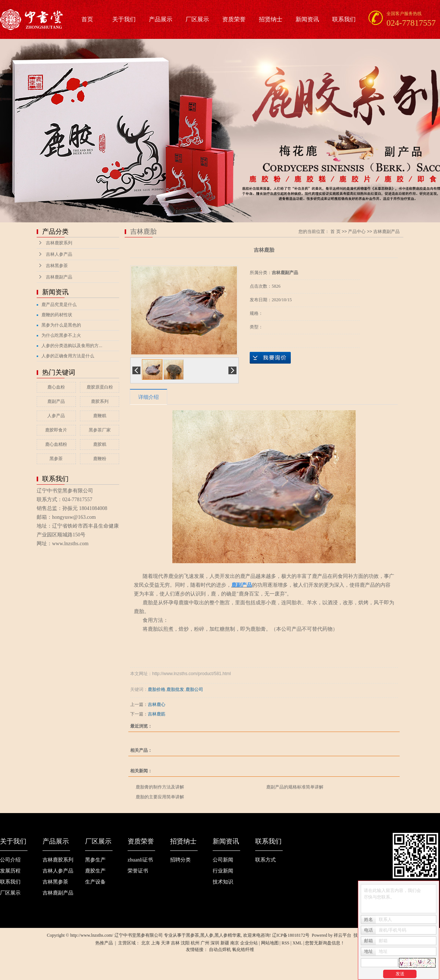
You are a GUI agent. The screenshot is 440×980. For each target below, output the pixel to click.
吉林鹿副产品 (59, 277)
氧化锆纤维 (243, 950)
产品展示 (161, 19)
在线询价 (270, 358)
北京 (146, 943)
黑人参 (207, 935)
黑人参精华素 (228, 935)
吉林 (175, 943)
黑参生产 (95, 860)
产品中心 (357, 232)
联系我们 (344, 19)
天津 (165, 943)
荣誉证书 (138, 871)
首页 (87, 19)
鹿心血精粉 (56, 444)
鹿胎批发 (175, 689)
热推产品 (104, 943)
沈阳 (185, 943)
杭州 (195, 943)
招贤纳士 (271, 19)
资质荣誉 (234, 19)
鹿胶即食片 (56, 430)
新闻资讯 (307, 19)
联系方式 (265, 860)
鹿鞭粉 (100, 459)
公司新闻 (223, 860)
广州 (205, 943)
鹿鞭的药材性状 (57, 315)
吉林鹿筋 (157, 714)
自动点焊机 (220, 950)
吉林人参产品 (59, 254)
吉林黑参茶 (57, 266)
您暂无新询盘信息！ (325, 943)
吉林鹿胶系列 (59, 243)
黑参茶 (56, 459)
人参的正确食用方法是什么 (68, 356)
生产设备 (95, 882)
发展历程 (10, 871)
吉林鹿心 (157, 704)
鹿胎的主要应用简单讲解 (160, 797)
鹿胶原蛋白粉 (100, 387)
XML (297, 943)
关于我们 (124, 19)
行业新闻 (223, 871)
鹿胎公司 (194, 689)
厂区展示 (197, 19)
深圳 (215, 943)
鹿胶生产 (95, 871)
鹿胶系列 (100, 401)
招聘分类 (180, 860)
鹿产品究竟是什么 (59, 305)
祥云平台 (342, 935)
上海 (155, 943)
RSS (285, 943)
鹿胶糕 (100, 444)
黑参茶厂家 (100, 430)
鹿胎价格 (157, 689)
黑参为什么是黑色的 (61, 325)
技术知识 (223, 882)
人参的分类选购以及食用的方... (72, 346)
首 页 (335, 232)
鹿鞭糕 (100, 416)
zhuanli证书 (140, 860)
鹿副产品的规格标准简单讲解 (295, 787)
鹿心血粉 (56, 387)
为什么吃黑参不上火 (61, 335)
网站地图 (270, 943)
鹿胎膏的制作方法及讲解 (160, 787)
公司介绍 (10, 860)
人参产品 (56, 416)
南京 (235, 943)
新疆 (225, 943)
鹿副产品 (56, 401)
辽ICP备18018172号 (291, 935)
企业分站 (249, 943)
